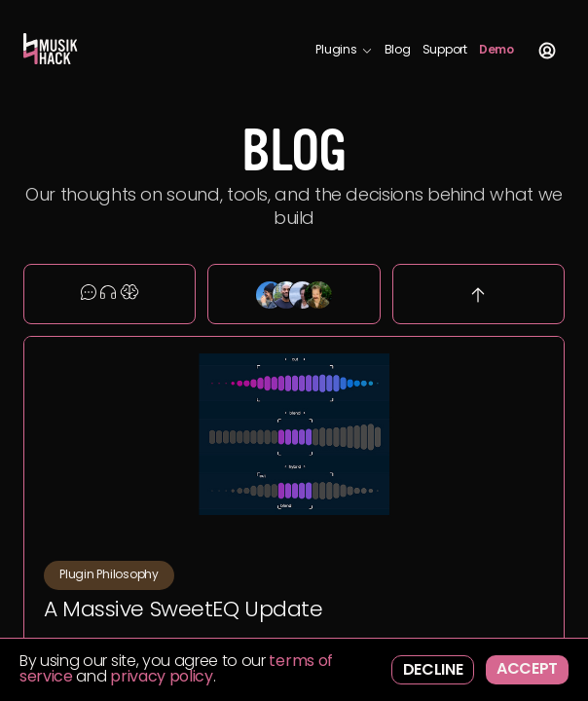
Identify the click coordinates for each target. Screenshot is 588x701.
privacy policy (162, 678)
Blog (398, 51)
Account (547, 51)
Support (445, 51)
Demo (496, 51)
